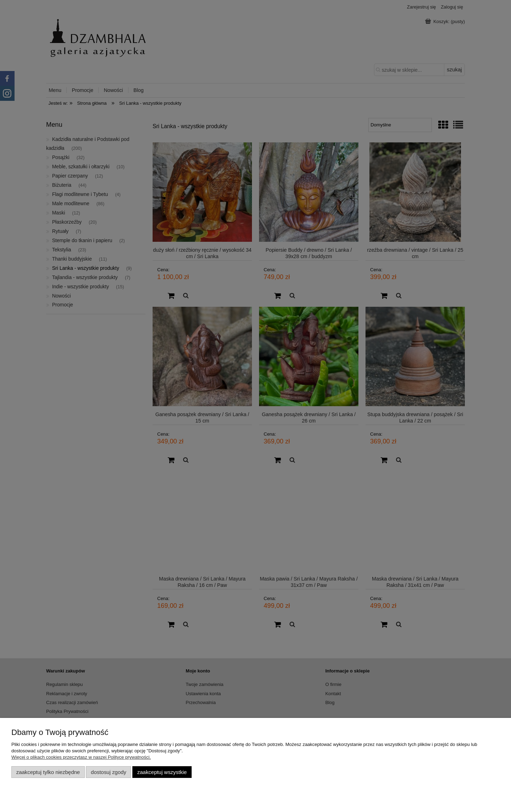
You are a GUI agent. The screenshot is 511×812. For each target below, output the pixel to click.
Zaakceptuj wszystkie (162, 772)
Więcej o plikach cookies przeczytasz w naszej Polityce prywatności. (81, 757)
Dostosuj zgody (109, 772)
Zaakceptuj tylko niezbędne (48, 772)
